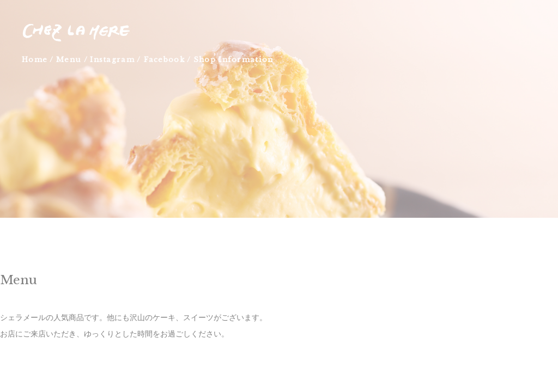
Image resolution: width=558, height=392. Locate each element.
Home (35, 60)
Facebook (164, 60)
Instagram (112, 60)
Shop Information (233, 60)
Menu (69, 60)
